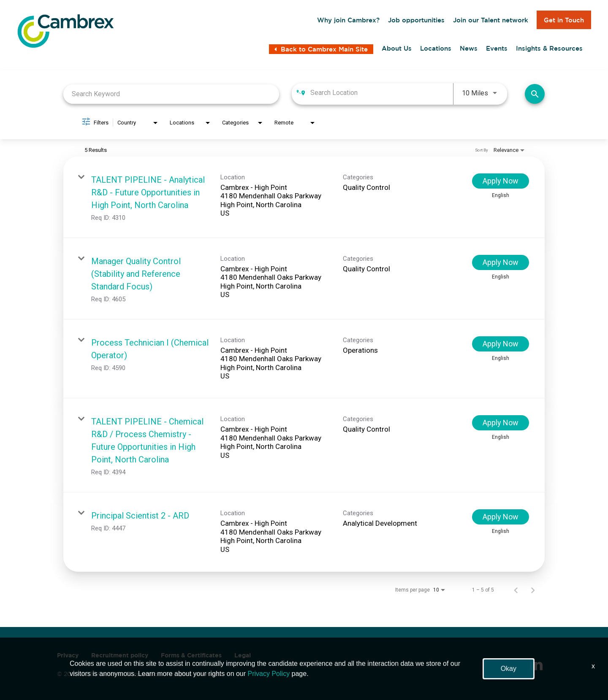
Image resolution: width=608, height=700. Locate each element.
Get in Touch (564, 20)
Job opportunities (416, 20)
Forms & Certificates (191, 655)
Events (497, 49)
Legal (243, 655)
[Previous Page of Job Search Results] (516, 590)
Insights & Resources (549, 49)
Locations (436, 49)
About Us (397, 49)
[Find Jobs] (535, 94)
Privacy (68, 655)
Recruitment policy (120, 655)
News (469, 49)
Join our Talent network (491, 20)
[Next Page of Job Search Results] (533, 590)
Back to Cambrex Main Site (321, 49)
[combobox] (171, 94)
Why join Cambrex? (348, 20)
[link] (304, 197)
